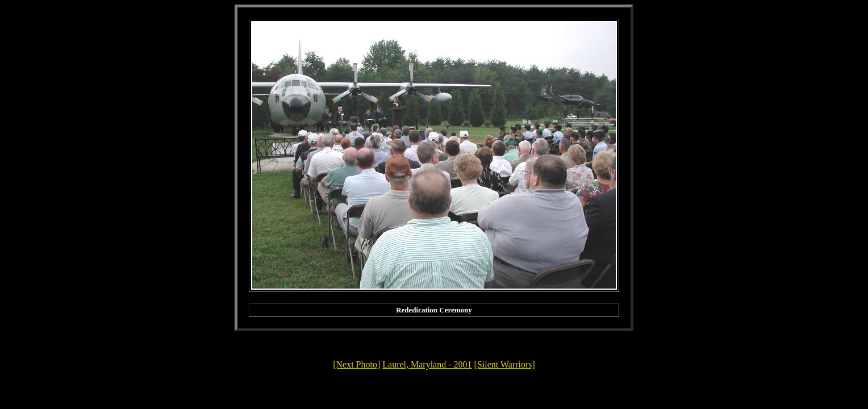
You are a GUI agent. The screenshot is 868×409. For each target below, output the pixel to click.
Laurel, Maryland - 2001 (427, 364)
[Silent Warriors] (505, 364)
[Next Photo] (356, 364)
